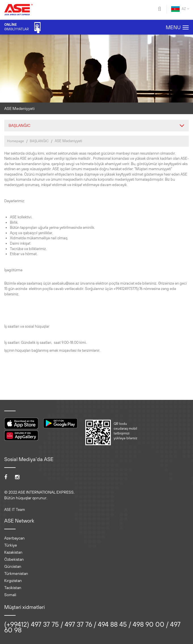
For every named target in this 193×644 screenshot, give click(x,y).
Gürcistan (13, 566)
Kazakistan (13, 552)
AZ (180, 9)
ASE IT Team (15, 510)
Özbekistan (14, 559)
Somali (10, 595)
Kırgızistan (13, 581)
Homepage (16, 141)
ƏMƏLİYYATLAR (22, 28)
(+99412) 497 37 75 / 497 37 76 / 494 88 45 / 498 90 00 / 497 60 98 (92, 627)
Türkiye (11, 545)
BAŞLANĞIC (39, 141)
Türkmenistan (16, 573)
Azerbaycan (14, 538)
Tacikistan (13, 588)
